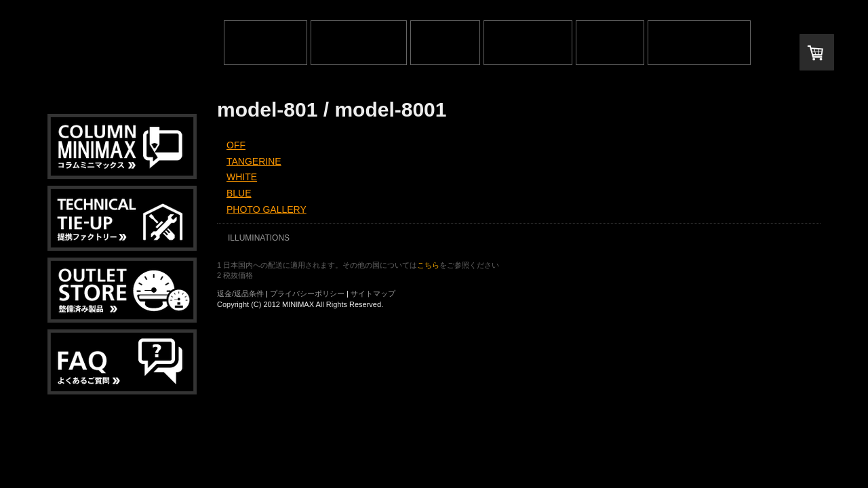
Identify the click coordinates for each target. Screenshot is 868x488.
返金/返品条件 (240, 293)
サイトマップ (373, 293)
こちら (428, 265)
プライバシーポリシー (307, 293)
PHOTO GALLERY (267, 209)
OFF (236, 145)
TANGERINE (254, 161)
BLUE (239, 193)
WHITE (242, 177)
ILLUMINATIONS (259, 238)
